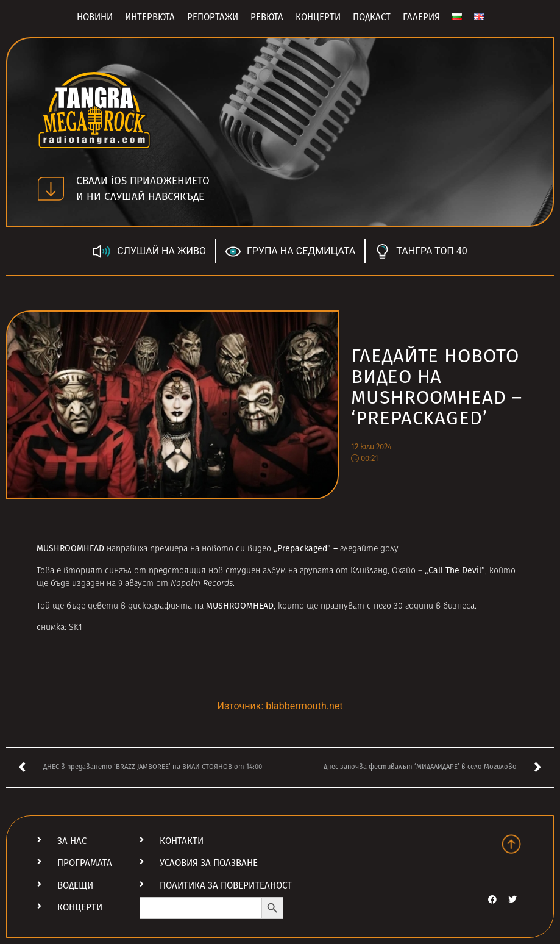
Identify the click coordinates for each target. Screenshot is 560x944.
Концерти (318, 17)
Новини (95, 17)
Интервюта (150, 17)
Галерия (421, 17)
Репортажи (213, 17)
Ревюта (267, 17)
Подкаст (372, 17)
